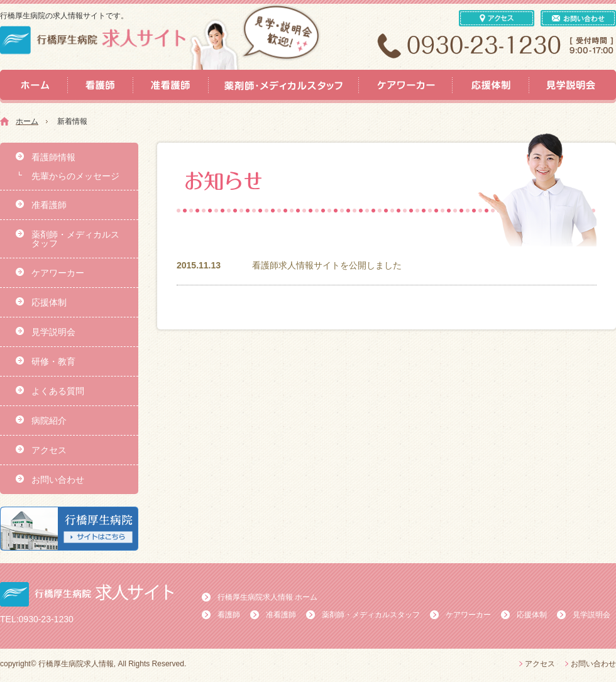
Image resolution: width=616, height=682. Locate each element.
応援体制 (49, 302)
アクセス (49, 450)
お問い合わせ (58, 480)
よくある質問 (58, 391)
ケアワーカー (58, 273)
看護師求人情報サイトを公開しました (327, 265)
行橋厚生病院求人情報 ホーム (267, 597)
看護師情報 (53, 157)
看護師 (229, 615)
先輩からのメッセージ (75, 176)
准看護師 (49, 205)
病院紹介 (49, 421)
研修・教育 (53, 361)
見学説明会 (53, 332)
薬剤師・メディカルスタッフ (75, 239)
